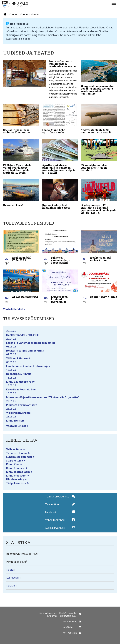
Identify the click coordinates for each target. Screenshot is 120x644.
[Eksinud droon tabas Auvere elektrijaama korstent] (99, 156)
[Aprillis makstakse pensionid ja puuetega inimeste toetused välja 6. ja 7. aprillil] (60, 157)
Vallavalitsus (14, 449)
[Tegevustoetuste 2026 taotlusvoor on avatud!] (99, 120)
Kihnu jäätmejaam (18, 472)
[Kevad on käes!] (21, 193)
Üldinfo (13, 14)
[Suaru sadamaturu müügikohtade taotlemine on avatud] (40, 80)
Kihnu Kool (13, 464)
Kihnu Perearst (16, 468)
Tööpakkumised (16, 483)
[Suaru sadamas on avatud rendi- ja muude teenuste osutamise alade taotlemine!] (99, 78)
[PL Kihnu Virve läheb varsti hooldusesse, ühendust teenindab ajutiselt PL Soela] (21, 157)
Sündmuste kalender (19, 457)
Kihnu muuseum (16, 476)
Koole (10, 570)
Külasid (11, 586)
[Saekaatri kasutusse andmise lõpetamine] (21, 120)
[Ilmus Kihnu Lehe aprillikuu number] (60, 120)
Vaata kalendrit (16, 426)
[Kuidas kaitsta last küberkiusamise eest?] (60, 195)
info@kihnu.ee (70, 627)
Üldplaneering (15, 479)
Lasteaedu (12, 578)
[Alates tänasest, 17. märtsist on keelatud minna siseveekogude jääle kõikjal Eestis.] (99, 197)
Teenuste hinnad (17, 453)
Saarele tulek (15, 461)
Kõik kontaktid (70, 633)
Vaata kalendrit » (14, 309)
